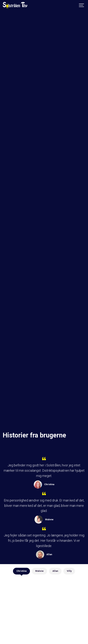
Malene (39, 571)
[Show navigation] (82, 5)
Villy (69, 571)
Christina (21, 571)
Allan (55, 571)
